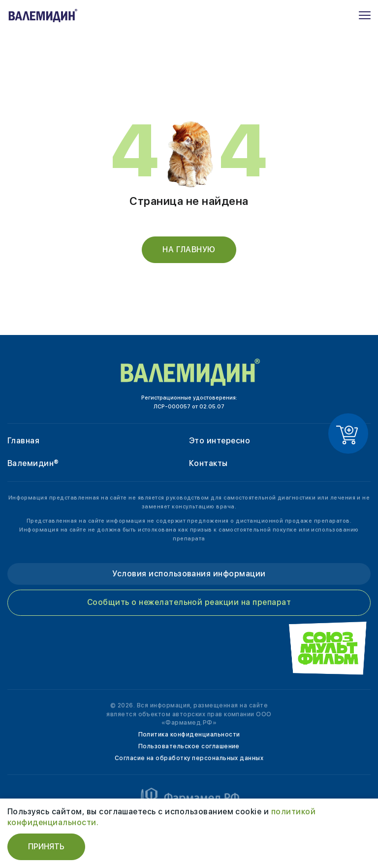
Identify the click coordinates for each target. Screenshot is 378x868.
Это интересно (220, 441)
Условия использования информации (189, 574)
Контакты (208, 463)
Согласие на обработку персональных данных (189, 758)
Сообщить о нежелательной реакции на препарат (189, 602)
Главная (23, 441)
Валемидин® (33, 463)
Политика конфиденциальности (189, 734)
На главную (189, 250)
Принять (46, 847)
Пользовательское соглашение (189, 746)
